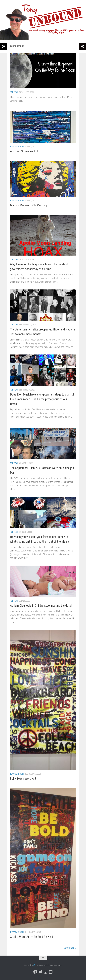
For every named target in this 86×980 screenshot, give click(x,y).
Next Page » (70, 948)
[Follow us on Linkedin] (51, 972)
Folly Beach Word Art (23, 779)
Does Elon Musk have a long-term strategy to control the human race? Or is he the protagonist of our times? (42, 399)
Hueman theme (56, 965)
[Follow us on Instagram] (46, 972)
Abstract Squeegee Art (24, 151)
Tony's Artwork (17, 147)
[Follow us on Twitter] (41, 972)
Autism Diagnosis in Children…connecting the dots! (41, 606)
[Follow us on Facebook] (35, 972)
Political (14, 92)
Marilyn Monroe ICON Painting (28, 205)
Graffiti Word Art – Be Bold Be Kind (32, 937)
